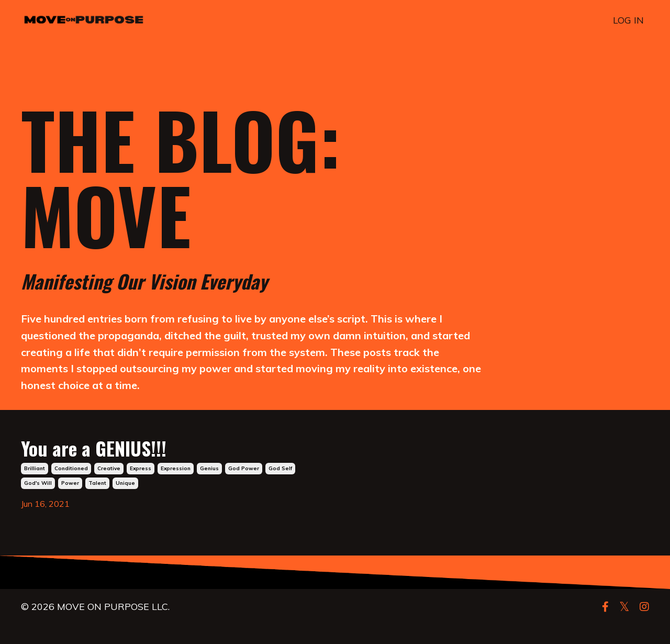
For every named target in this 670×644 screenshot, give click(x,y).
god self (280, 488)
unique (125, 502)
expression (176, 488)
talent (97, 502)
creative (109, 488)
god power (244, 488)
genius (209, 488)
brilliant (35, 488)
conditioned (71, 488)
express (141, 488)
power (70, 502)
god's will (38, 502)
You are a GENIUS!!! (149, 460)
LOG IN (628, 20)
